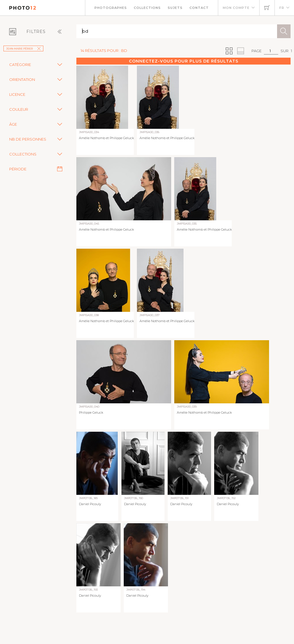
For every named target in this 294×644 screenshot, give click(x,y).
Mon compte (236, 8)
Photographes (111, 8)
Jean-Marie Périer (23, 49)
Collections (147, 8)
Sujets (175, 8)
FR (282, 8)
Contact (199, 8)
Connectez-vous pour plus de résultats (184, 61)
